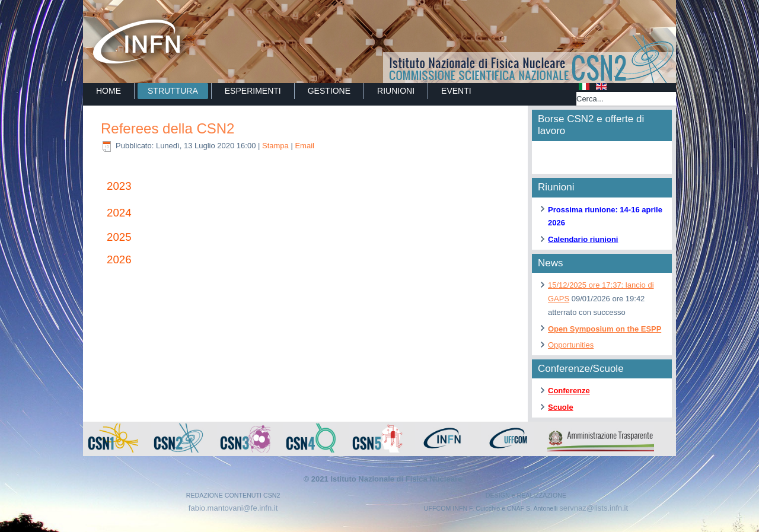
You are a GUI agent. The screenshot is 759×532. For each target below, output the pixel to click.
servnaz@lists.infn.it (594, 508)
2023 (119, 186)
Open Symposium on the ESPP (605, 329)
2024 (119, 213)
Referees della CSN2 (168, 128)
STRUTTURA (173, 91)
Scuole (561, 407)
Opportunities (571, 345)
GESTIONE (329, 91)
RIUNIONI (396, 91)
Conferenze (569, 391)
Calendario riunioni (583, 239)
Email (304, 146)
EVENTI (456, 91)
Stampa (276, 146)
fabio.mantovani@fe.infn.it (233, 508)
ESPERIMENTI (253, 91)
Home (109, 91)
